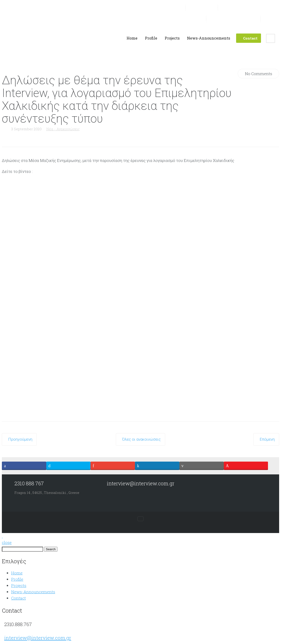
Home (17, 573)
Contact (18, 598)
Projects (19, 585)
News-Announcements (33, 592)
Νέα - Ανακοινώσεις (63, 129)
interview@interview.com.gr (38, 638)
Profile (17, 579)
